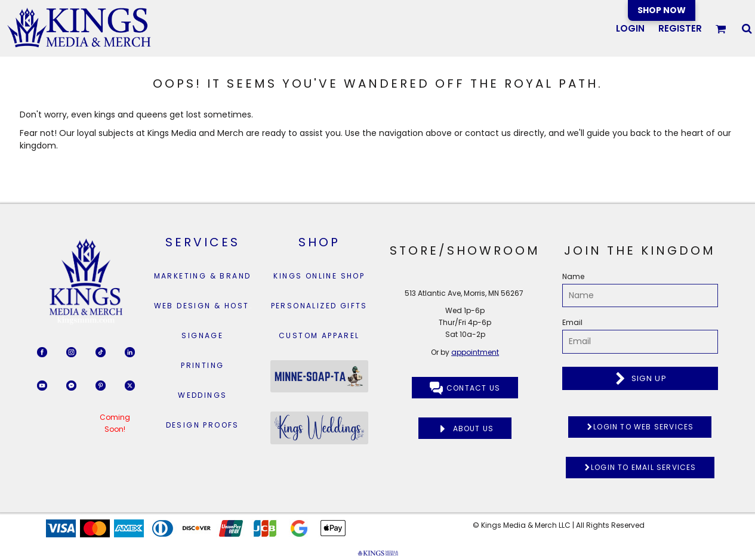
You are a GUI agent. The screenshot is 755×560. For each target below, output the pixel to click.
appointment (475, 352)
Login (630, 28)
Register (680, 28)
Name (573, 276)
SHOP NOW (662, 10)
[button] (721, 29)
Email (572, 322)
